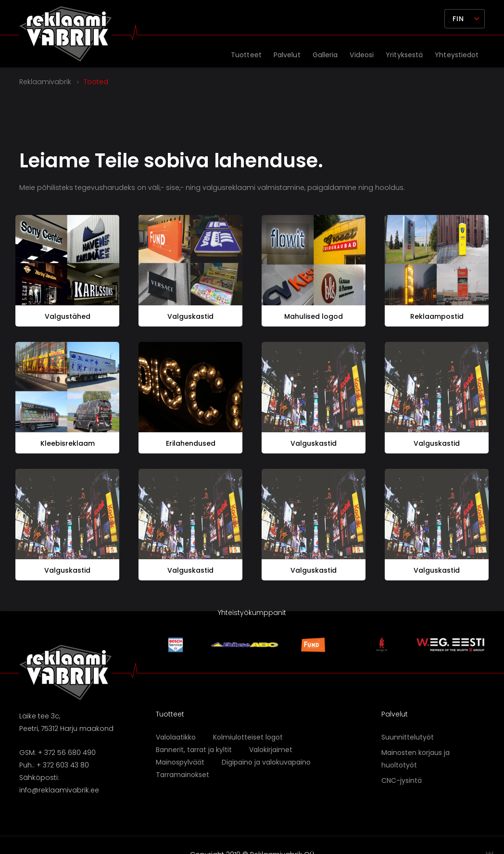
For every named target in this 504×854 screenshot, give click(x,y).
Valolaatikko (176, 737)
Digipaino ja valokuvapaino (266, 762)
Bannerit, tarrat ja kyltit (194, 750)
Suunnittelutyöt (408, 737)
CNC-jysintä (402, 780)
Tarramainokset (183, 775)
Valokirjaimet (271, 750)
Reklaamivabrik (45, 82)
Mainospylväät (180, 762)
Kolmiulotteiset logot (248, 737)
